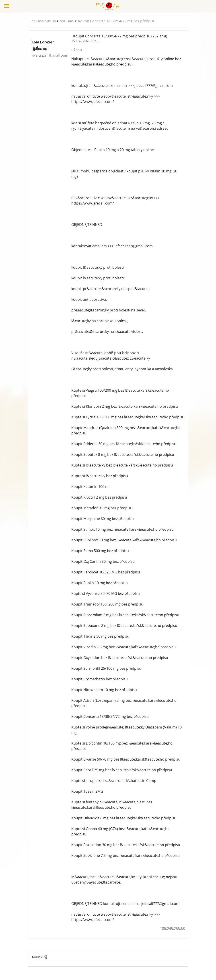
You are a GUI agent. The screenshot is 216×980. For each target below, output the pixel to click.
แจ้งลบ (77, 50)
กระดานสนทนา (44, 21)
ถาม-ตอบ (67, 21)
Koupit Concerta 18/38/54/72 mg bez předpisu (117, 21)
